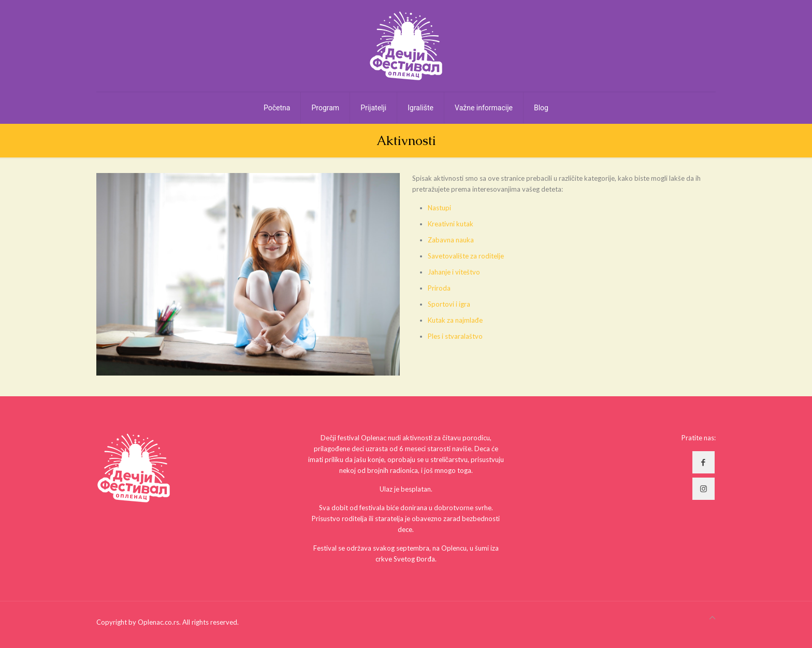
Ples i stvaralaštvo (455, 336)
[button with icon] (704, 462)
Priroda (439, 288)
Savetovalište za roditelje (466, 256)
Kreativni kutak (451, 224)
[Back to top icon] (712, 618)
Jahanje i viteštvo (454, 272)
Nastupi (439, 208)
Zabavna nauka (451, 240)
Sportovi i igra (449, 304)
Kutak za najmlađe (455, 320)
